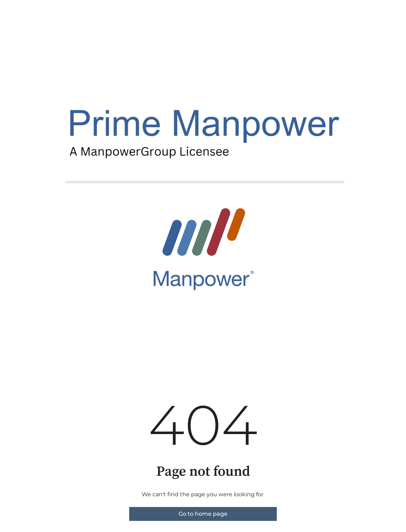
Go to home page (203, 514)
